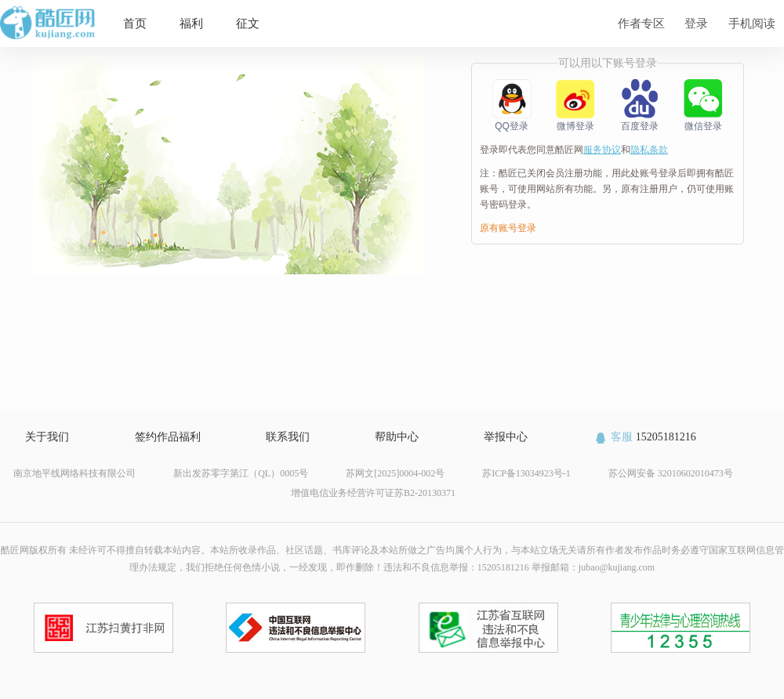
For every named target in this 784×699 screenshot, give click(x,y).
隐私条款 (649, 150)
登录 (696, 23)
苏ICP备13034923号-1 (526, 473)
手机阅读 (752, 23)
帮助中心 (397, 437)
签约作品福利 (168, 437)
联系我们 (288, 437)
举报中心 (506, 437)
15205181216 (645, 437)
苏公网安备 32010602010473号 (671, 473)
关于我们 (47, 437)
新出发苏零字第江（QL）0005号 (241, 473)
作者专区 (641, 23)
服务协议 (602, 150)
